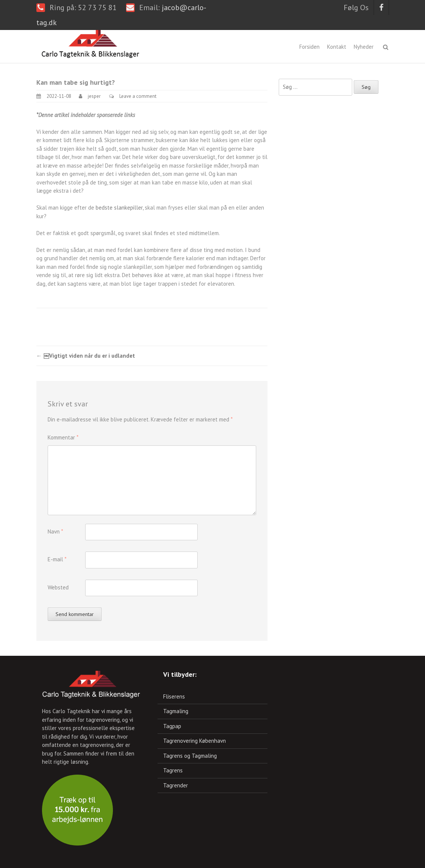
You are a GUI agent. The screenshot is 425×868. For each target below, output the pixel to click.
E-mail (57, 559)
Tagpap (172, 726)
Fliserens (174, 696)
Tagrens (173, 770)
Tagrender (176, 785)
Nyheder (364, 47)
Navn (55, 531)
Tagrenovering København (194, 741)
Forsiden (309, 47)
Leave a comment (138, 96)
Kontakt (337, 47)
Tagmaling (176, 711)
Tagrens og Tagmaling (190, 756)
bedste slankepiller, (119, 208)
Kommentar (63, 437)
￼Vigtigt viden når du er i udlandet (86, 356)
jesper (94, 96)
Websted (58, 587)
